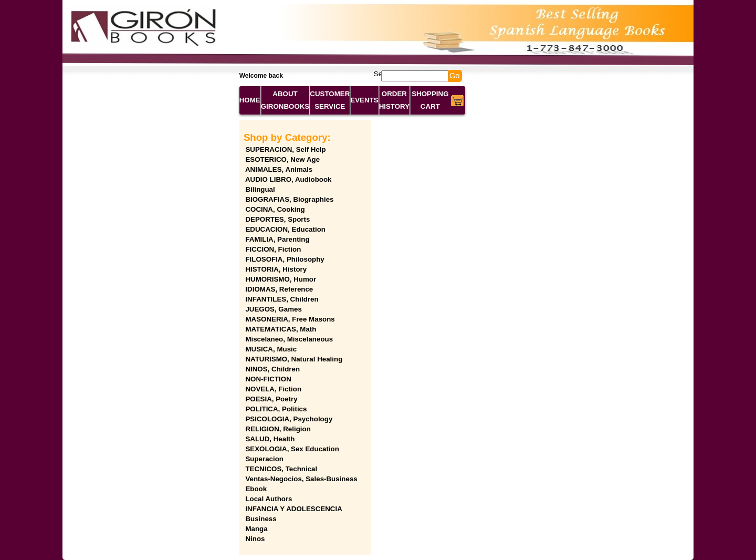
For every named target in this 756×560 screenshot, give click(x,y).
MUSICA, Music (271, 349)
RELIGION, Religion (278, 429)
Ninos (255, 539)
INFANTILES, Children (282, 299)
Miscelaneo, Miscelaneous (289, 339)
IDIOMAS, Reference (279, 289)
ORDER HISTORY (395, 100)
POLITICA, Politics (276, 409)
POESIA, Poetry (271, 399)
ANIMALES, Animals (279, 169)
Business (261, 519)
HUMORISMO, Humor (281, 279)
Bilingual (260, 189)
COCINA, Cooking (275, 209)
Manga (256, 529)
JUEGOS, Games (273, 309)
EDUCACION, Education (285, 229)
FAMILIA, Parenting (277, 239)
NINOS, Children (272, 369)
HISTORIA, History (276, 269)
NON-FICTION (268, 379)
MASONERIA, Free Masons (290, 319)
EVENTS (364, 100)
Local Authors (269, 499)
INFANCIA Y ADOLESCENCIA (293, 509)
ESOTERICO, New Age (282, 159)
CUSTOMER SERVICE (330, 100)
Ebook (256, 489)
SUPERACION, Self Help (285, 149)
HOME (250, 100)
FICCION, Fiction (273, 249)
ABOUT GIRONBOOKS (285, 100)
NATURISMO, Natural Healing (294, 359)
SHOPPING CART (430, 100)
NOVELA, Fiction (273, 389)
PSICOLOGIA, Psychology (289, 419)
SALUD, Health (270, 439)
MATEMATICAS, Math (281, 329)
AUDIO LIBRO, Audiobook (288, 179)
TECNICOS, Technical (281, 469)
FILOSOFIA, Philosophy (285, 259)
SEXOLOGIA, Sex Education (292, 449)
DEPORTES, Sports (277, 219)
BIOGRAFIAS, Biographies (289, 199)
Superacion (264, 459)
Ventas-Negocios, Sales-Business (301, 479)
